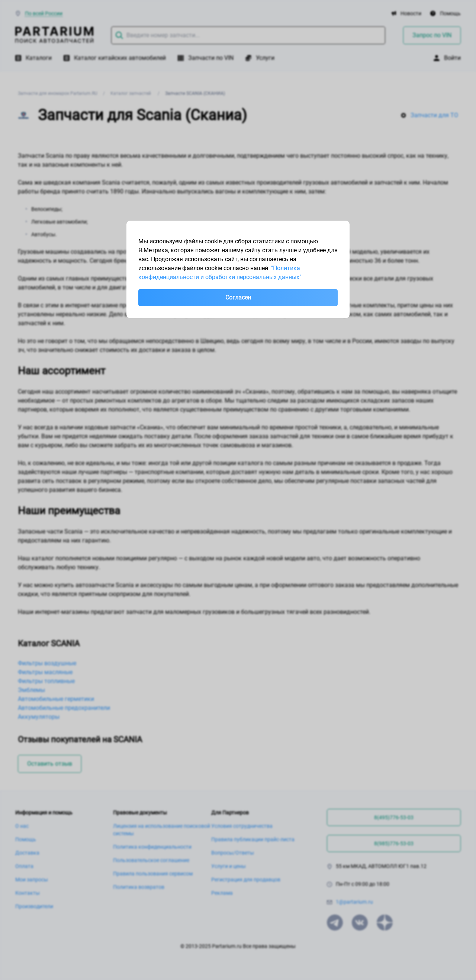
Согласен (238, 297)
